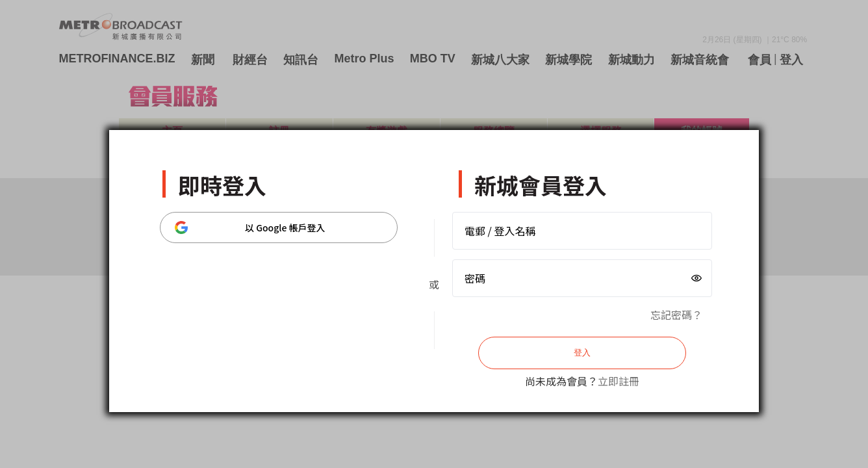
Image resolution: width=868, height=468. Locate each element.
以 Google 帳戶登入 (250, 227)
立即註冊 (619, 381)
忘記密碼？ (676, 315)
